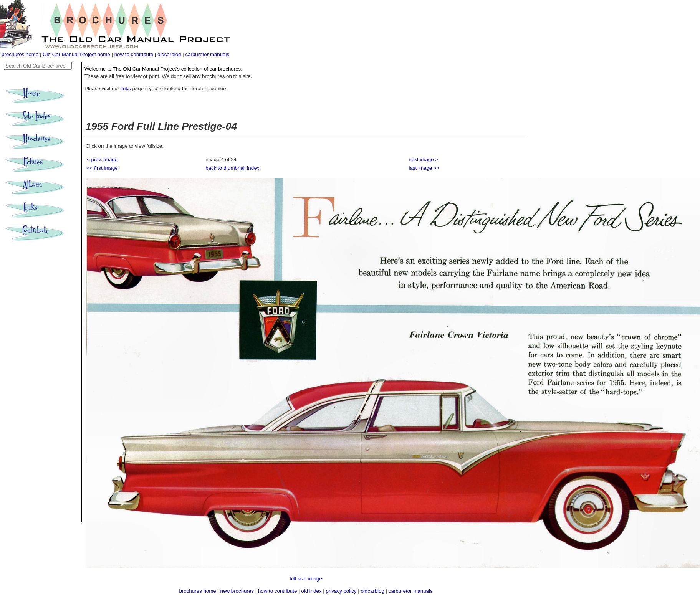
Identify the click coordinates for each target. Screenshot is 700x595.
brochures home (20, 54)
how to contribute (134, 54)
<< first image (102, 168)
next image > (424, 159)
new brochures (237, 591)
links (126, 88)
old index (311, 591)
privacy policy (342, 591)
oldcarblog (169, 54)
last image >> (424, 168)
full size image (306, 579)
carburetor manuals (207, 54)
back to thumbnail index (232, 168)
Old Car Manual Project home (77, 54)
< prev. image (102, 159)
